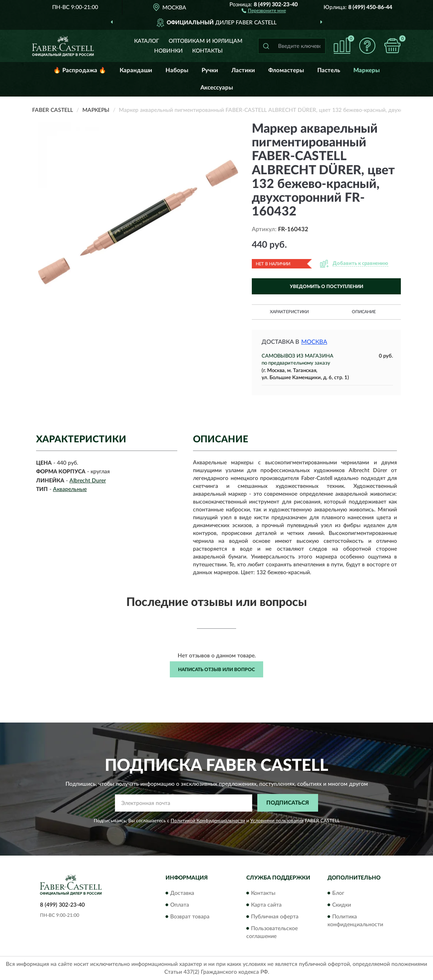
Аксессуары (217, 88)
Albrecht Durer (88, 481)
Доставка (182, 893)
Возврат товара (190, 917)
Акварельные (70, 489)
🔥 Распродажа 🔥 (80, 70)
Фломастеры (286, 70)
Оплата (180, 905)
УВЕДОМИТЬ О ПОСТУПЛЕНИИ (327, 287)
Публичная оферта (275, 917)
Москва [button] (314, 342)
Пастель (329, 70)
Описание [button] (364, 312)
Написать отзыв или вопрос (216, 670)
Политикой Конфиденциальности (208, 821)
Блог (338, 893)
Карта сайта (266, 905)
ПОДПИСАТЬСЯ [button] (288, 803)
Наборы (177, 70)
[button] (264, 10)
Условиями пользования (277, 821)
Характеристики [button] (289, 312)
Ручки (210, 70)
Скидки (342, 905)
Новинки (168, 51)
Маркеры (367, 70)
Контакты (207, 51)
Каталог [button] (147, 41)
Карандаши (136, 70)
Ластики (243, 70)
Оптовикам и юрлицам (206, 41)
